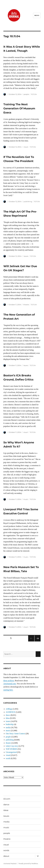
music (26, 499)
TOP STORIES (11, 749)
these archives (9, 681)
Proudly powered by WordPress (28, 863)
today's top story (12, 746)
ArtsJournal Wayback (10, 863)
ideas (8, 718)
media (8, 727)
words (8, 758)
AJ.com (7, 799)
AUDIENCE (11, 712)
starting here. (8, 690)
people (26, 94)
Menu (37, 15)
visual (26, 147)
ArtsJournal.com (10, 684)
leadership (10, 724)
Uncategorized (11, 752)
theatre (26, 305)
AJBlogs (9, 709)
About (6, 856)
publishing (28, 202)
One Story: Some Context (15, 734)
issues (26, 256)
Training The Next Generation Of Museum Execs (19, 108)
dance (8, 715)
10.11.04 (34, 94)
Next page (37, 641)
